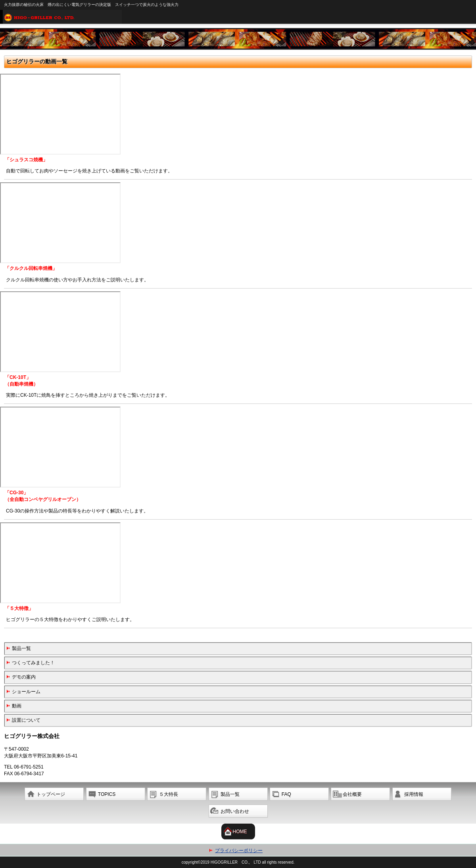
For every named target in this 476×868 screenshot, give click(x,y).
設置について (26, 720)
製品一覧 (21, 648)
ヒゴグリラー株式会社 (239, 17)
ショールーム (26, 692)
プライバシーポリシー (239, 851)
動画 (17, 706)
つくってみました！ (33, 663)
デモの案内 (24, 677)
